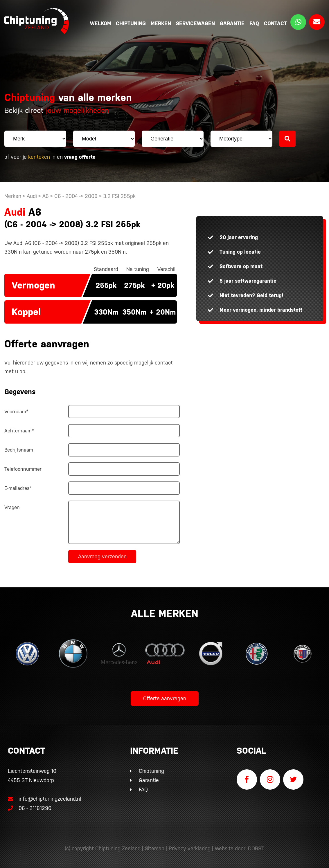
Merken (161, 23)
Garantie (232, 23)
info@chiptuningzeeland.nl (44, 799)
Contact (275, 23)
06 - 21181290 (30, 808)
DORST (256, 848)
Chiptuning (131, 23)
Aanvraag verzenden (102, 556)
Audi (32, 196)
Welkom (101, 23)
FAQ (254, 23)
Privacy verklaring (190, 848)
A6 (46, 196)
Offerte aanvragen (165, 698)
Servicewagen (195, 23)
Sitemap (155, 848)
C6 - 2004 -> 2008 (77, 196)
